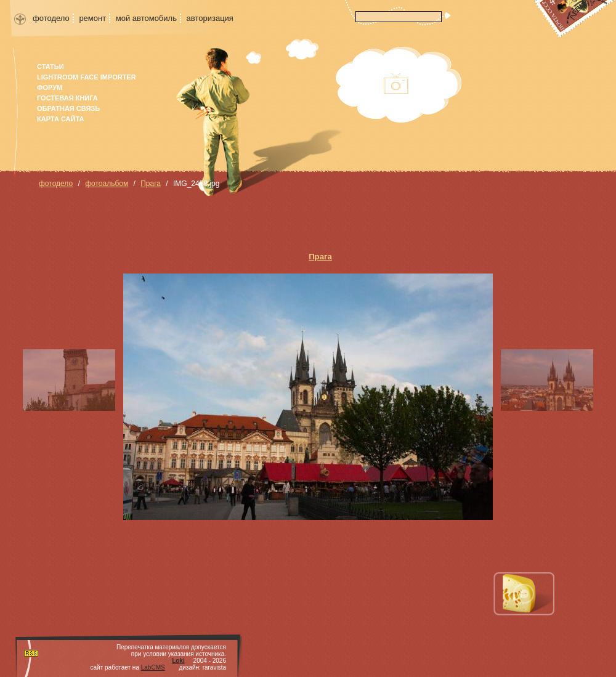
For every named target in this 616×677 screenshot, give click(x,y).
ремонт (92, 18)
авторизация (210, 18)
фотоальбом (107, 184)
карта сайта (60, 119)
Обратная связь (68, 108)
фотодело (51, 18)
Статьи (51, 67)
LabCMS (153, 667)
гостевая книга (67, 98)
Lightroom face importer (87, 77)
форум (50, 87)
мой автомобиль (146, 18)
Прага (151, 184)
